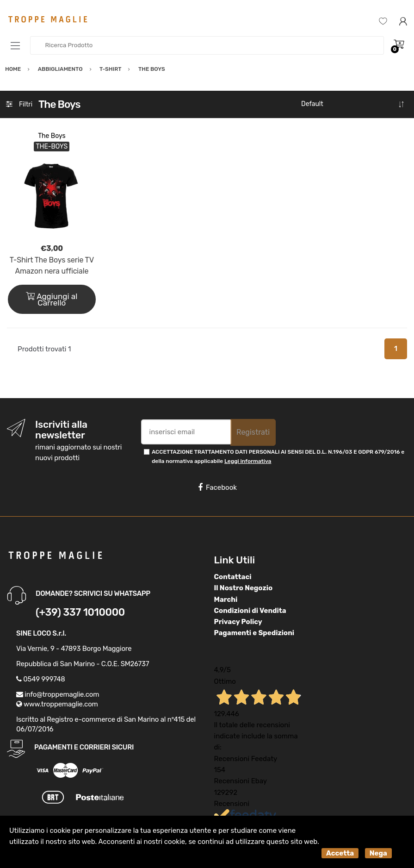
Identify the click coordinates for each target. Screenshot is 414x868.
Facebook (217, 487)
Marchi (226, 599)
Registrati (253, 432)
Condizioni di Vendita (250, 611)
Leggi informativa (248, 461)
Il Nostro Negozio (244, 588)
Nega (378, 853)
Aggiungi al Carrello (52, 300)
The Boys (52, 136)
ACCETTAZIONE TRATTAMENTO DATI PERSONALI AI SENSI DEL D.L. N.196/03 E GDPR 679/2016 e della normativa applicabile (278, 456)
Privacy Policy (238, 622)
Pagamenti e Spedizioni (254, 633)
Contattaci (233, 577)
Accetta (340, 853)
